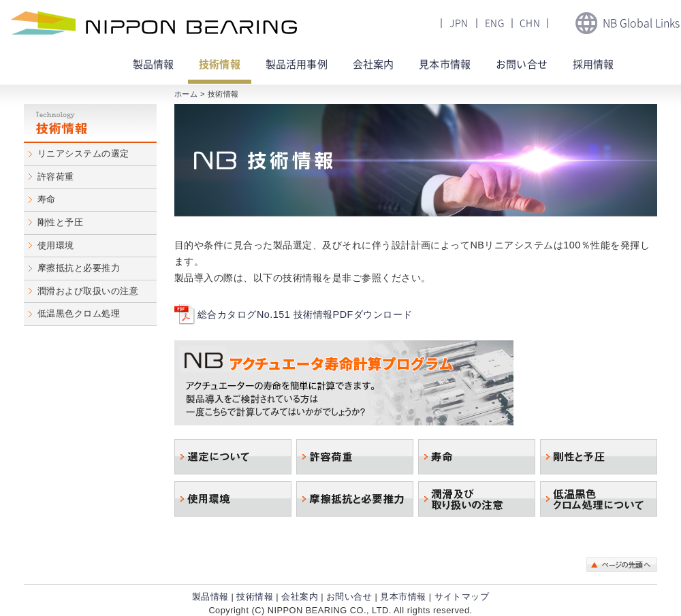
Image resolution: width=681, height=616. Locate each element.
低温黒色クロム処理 (79, 313)
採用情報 (593, 64)
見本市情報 (445, 64)
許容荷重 (56, 177)
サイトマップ (462, 597)
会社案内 (374, 64)
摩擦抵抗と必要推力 (79, 268)
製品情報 (210, 597)
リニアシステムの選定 (83, 153)
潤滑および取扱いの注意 (88, 291)
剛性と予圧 (60, 222)
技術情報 (220, 64)
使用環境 (56, 245)
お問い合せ (522, 64)
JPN (459, 23)
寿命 (47, 199)
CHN (530, 23)
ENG (494, 23)
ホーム (186, 94)
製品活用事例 (297, 64)
